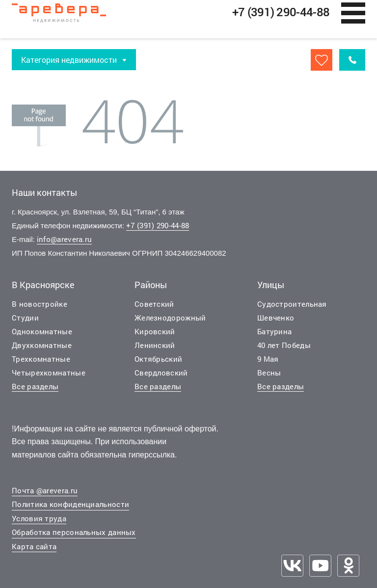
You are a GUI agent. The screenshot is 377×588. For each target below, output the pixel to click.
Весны (269, 373)
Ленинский (155, 345)
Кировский (155, 331)
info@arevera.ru (65, 240)
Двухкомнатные (42, 345)
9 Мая (268, 359)
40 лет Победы (284, 345)
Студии (25, 318)
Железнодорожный (170, 318)
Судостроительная (292, 304)
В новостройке (40, 304)
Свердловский (161, 373)
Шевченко (276, 318)
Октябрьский (158, 359)
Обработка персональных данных (74, 533)
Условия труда (39, 519)
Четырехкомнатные (49, 373)
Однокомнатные (42, 331)
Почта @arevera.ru (45, 491)
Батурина (274, 331)
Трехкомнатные (41, 359)
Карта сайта (34, 547)
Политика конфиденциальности (70, 505)
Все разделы (35, 386)
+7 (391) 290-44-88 (158, 226)
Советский (154, 304)
